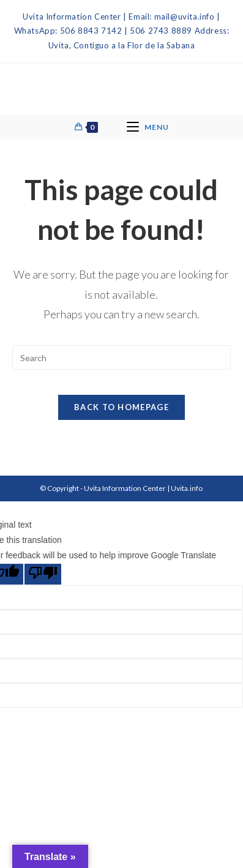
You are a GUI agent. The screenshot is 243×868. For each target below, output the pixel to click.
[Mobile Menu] (148, 127)
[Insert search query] (121, 357)
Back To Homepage (121, 407)
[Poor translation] (43, 574)
